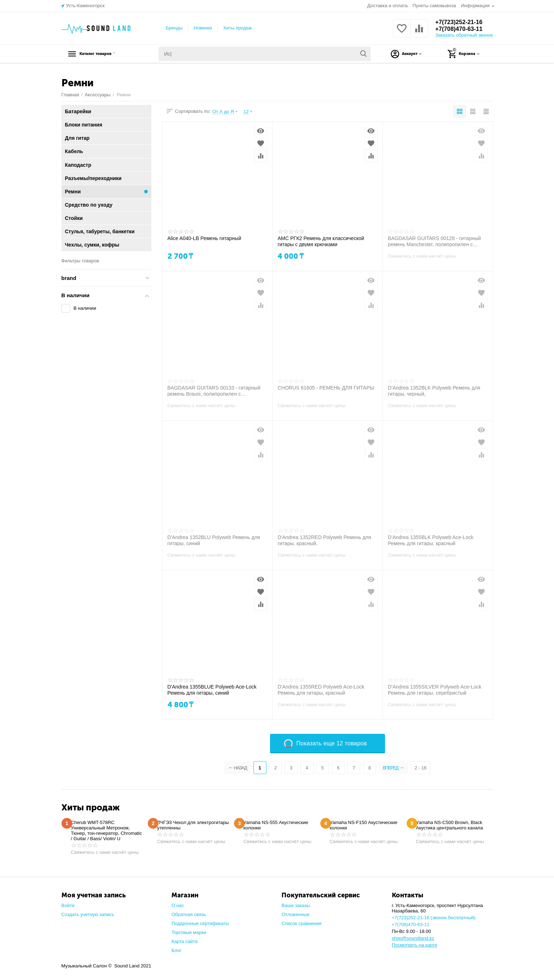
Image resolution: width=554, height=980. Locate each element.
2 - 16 (425, 768)
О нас (178, 905)
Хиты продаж (238, 28)
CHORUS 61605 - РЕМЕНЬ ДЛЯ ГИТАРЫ (326, 388)
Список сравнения (301, 923)
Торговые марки (189, 932)
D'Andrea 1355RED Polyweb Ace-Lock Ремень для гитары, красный (321, 690)
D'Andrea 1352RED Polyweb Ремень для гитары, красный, (324, 540)
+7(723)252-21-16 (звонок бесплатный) (434, 918)
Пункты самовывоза (434, 6)
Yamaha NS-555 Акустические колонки (276, 825)
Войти (68, 905)
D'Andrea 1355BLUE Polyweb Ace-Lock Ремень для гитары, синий (212, 690)
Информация (476, 6)
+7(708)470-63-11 (461, 29)
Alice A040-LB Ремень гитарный (204, 238)
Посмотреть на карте (415, 945)
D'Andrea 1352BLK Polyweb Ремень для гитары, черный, (434, 391)
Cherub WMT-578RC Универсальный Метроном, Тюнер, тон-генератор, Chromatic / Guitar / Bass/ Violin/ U (106, 831)
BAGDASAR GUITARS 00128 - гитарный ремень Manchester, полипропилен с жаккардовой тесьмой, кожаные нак (434, 241)
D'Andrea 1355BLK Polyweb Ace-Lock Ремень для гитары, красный (431, 540)
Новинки (203, 28)
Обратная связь (189, 914)
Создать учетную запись (88, 914)
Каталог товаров (107, 54)
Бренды (174, 28)
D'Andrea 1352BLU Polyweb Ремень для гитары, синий (214, 540)
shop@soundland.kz (413, 938)
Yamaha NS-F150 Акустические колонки (363, 825)
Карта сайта (185, 941)
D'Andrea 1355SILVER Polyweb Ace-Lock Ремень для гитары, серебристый (435, 690)
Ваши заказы (296, 905)
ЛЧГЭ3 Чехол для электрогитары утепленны (193, 825)
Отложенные (296, 914)
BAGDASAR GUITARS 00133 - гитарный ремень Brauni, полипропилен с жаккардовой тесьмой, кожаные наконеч (215, 391)
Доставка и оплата (388, 6)
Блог (177, 950)
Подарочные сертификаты (200, 923)
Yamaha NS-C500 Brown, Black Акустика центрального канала (449, 825)
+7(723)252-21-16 (461, 22)
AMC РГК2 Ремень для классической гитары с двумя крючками (321, 241)
